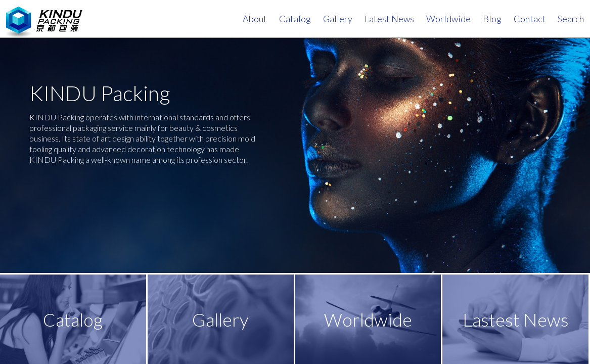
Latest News (389, 19)
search (571, 19)
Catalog (295, 19)
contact (530, 19)
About (255, 19)
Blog (492, 19)
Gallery (338, 19)
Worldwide (448, 19)
